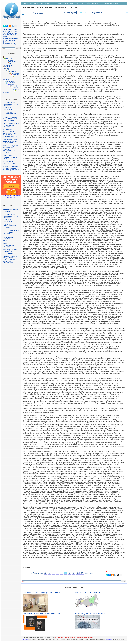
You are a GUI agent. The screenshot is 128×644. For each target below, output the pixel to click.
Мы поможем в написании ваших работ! (11, 196)
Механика (16, 75)
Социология (10, 81)
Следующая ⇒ (96, 13)
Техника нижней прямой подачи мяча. (11, 113)
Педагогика (6, 78)
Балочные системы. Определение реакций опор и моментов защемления (11, 259)
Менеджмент (15, 73)
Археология (8, 57)
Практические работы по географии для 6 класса (11, 226)
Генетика (11, 60)
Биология (9, 59)
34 (70, 573)
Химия (17, 89)
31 (57, 573)
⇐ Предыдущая (70, 13)
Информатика (7, 65)
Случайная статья (10, 33)
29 (49, 573)
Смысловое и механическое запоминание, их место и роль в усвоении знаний (10, 133)
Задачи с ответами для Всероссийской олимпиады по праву (11, 168)
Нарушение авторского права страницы (64, 637)
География (13, 62)
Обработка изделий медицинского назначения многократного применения (10, 149)
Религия (7, 80)
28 (45, 573)
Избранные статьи (10, 31)
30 (53, 573)
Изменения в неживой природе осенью (10, 239)
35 (74, 573)
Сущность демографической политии (90, 614)
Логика (8, 68)
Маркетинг (11, 70)
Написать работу (10, 44)
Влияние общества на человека (10, 211)
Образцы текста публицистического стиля (11, 157)
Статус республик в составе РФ (88, 593)
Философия (15, 86)
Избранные (34, 3)
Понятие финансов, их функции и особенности (43, 614)
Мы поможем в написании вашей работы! (83, 637)
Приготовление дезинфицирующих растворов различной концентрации (10, 106)
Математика (13, 71)
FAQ (5, 42)
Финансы (16, 88)
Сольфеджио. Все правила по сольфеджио (10, 251)
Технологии (11, 83)
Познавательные (62, 3)
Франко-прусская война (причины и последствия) (10, 119)
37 (82, 573)
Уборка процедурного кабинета (8, 245)
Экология (6, 92)
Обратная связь (9, 40)
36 (78, 573)
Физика (12, 84)
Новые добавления (10, 38)
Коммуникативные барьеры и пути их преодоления (10, 141)
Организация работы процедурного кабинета (11, 125)
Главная (25, 3)
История (7, 67)
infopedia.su (26, 640)
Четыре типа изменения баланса (10, 163)
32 (62, 573)
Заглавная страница (11, 29)
